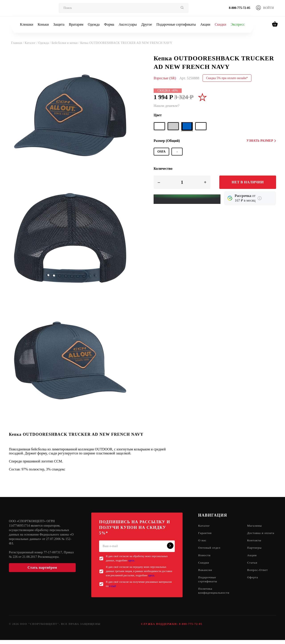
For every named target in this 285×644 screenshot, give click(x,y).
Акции (205, 24)
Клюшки (27, 24)
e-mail (113, 586)
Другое (147, 24)
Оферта (254, 583)
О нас (203, 545)
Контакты (256, 545)
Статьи (253, 568)
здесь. (132, 560)
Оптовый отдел (210, 553)
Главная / (18, 43)
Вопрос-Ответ (259, 576)
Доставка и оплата (257, 536)
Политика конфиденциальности (214, 597)
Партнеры (256, 553)
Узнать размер (261, 141)
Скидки (220, 24)
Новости (205, 560)
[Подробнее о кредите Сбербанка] (260, 198)
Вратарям (76, 24)
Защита (59, 24)
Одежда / (45, 43)
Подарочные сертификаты (176, 24)
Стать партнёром (42, 567)
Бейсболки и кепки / (66, 43)
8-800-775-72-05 (240, 8)
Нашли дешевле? (167, 106)
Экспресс (238, 24)
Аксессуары (128, 24)
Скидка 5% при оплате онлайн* (227, 78)
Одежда (94, 24)
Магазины (256, 526)
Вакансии (205, 576)
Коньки (43, 24)
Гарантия (205, 533)
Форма (109, 24)
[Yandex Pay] (187, 199)
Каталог (204, 526)
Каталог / (32, 43)
